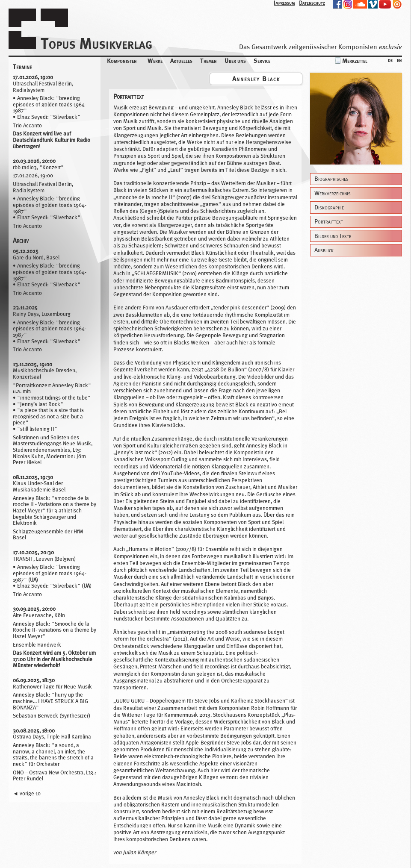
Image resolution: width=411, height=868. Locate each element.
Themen (208, 60)
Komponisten (122, 60)
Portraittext (329, 222)
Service (262, 60)
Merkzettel (355, 60)
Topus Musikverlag (96, 43)
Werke (155, 60)
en (399, 60)
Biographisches (331, 179)
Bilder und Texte (333, 236)
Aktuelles (181, 60)
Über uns (235, 60)
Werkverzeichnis (333, 193)
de (390, 60)
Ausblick (324, 250)
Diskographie (329, 207)
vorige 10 (27, 793)
